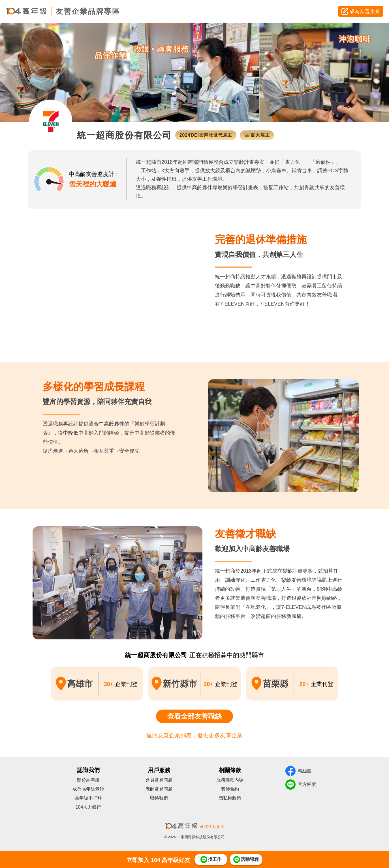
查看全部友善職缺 (194, 716)
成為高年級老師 (88, 789)
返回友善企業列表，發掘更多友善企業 (194, 735)
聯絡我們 (159, 798)
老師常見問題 (159, 789)
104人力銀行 (88, 807)
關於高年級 (88, 780)
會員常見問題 (159, 780)
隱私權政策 (230, 798)
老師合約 (230, 789)
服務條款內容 (230, 780)
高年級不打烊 (88, 798)
